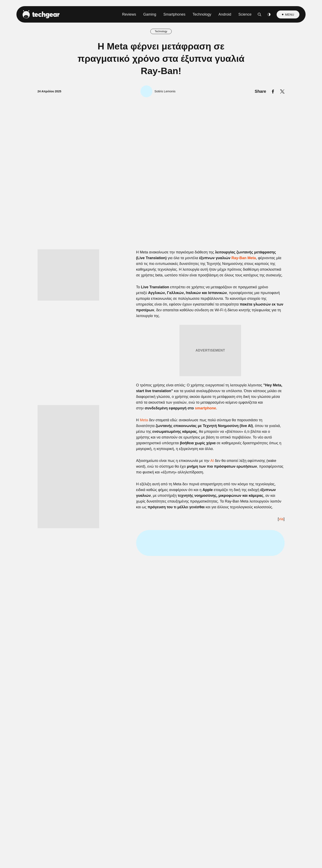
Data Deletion (138, 532)
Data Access (161, 532)
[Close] (232, 336)
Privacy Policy (184, 532)
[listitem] (161, 407)
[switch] (212, 416)
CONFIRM (131, 517)
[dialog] (161, 434)
